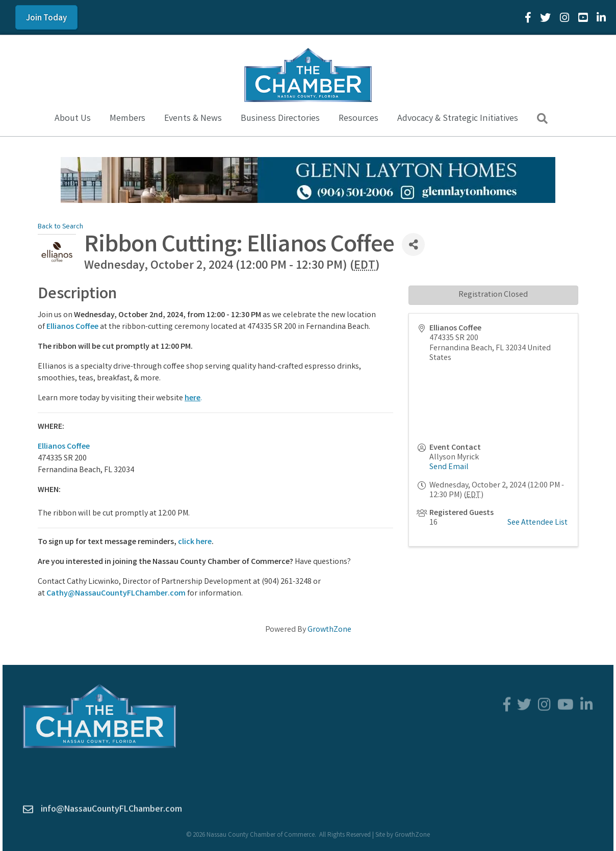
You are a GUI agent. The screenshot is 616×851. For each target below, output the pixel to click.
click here (195, 542)
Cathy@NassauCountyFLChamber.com (116, 594)
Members (127, 119)
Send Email (449, 467)
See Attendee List (537, 523)
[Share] (413, 244)
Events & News (193, 119)
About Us (73, 119)
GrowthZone (329, 630)
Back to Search (60, 227)
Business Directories (280, 119)
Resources (358, 119)
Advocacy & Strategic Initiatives (458, 119)
